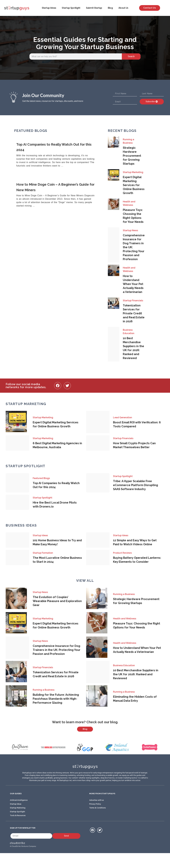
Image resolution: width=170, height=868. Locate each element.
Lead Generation (123, 417)
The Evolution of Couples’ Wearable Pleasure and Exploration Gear (57, 601)
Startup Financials (133, 301)
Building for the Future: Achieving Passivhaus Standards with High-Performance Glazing (56, 699)
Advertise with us (97, 814)
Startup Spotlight (71, 8)
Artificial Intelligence (19, 814)
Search (131, 56)
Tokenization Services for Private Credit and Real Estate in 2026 (134, 313)
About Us (123, 8)
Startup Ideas (49, 8)
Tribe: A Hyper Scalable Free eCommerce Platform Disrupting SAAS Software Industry (136, 485)
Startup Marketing (133, 172)
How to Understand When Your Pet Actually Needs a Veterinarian (133, 284)
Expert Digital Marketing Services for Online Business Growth (134, 185)
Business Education (129, 332)
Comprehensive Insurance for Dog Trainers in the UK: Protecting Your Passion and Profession (57, 650)
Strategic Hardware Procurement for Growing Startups (132, 156)
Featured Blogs (41, 478)
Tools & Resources (18, 830)
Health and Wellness (129, 203)
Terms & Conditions (98, 822)
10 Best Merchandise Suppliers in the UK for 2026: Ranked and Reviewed (136, 674)
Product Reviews (122, 553)
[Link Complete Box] (57, 155)
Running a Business (128, 141)
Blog (110, 8)
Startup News (130, 230)
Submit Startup (94, 8)
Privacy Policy (95, 818)
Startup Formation (43, 553)
